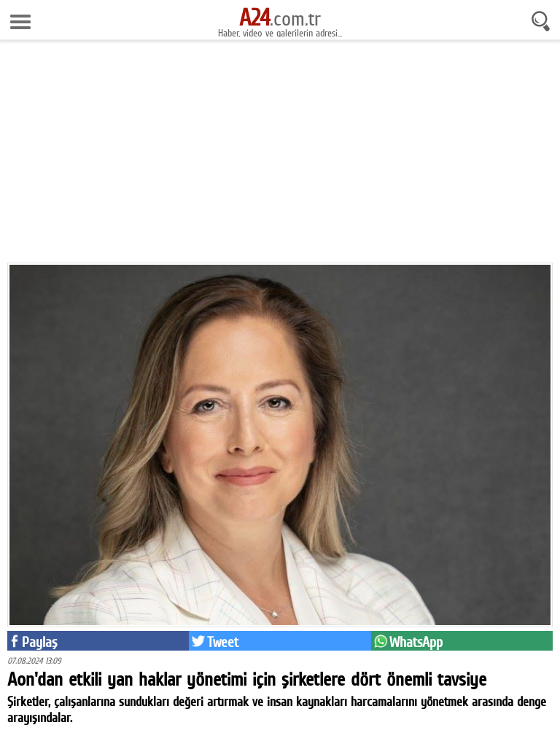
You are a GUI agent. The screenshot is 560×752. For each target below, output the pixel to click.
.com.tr (280, 18)
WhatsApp (416, 642)
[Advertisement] (280, 157)
